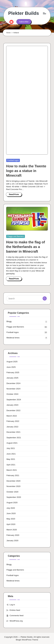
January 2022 (12, 427)
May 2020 (11, 519)
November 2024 (13, 389)
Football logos (13, 160)
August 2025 (12, 362)
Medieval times (13, 338)
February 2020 (13, 535)
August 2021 (12, 443)
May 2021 (11, 459)
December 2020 (13, 481)
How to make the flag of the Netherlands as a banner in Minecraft (26, 247)
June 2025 (11, 367)
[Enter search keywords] (27, 298)
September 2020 (14, 497)
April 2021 (11, 465)
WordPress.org (16, 621)
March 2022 (12, 416)
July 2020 (11, 508)
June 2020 (11, 513)
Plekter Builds (24, 13)
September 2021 (14, 438)
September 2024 (14, 400)
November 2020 (13, 486)
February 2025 (13, 372)
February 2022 (13, 421)
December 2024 (13, 383)
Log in (12, 605)
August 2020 (12, 503)
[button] (24, 22)
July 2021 (11, 448)
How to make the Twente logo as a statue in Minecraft (26, 171)
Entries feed (15, 610)
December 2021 (13, 432)
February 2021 (13, 475)
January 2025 (12, 378)
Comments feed (17, 616)
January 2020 (12, 541)
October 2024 (12, 394)
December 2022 (13, 410)
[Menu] (44, 13)
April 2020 (11, 524)
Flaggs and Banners (16, 236)
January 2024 (12, 405)
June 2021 (11, 454)
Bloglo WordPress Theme (27, 640)
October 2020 (12, 492)
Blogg (9, 321)
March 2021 (12, 470)
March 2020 (12, 530)
